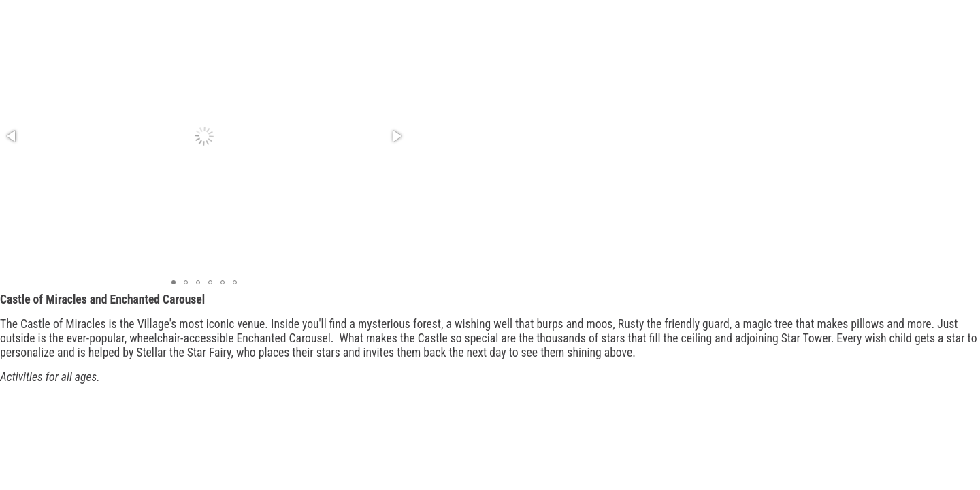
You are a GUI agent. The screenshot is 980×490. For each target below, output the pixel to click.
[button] (12, 136)
